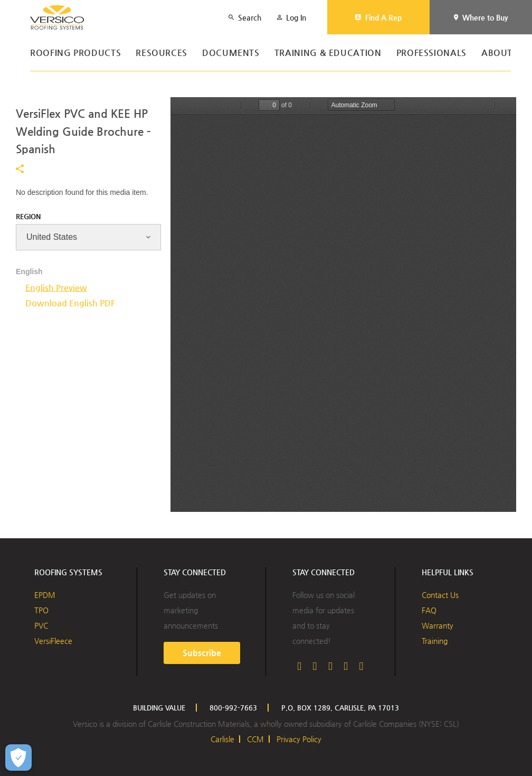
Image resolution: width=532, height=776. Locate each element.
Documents (231, 53)
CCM (255, 739)
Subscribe (202, 653)
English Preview (56, 288)
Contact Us (440, 595)
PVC (41, 625)
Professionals (431, 53)
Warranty (438, 625)
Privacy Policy (299, 739)
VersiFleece (53, 641)
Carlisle (222, 739)
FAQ (429, 610)
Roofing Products (75, 53)
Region (28, 216)
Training (435, 641)
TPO (41, 610)
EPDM (45, 595)
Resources (161, 53)
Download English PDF (70, 303)
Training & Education (328, 53)
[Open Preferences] (18, 758)
